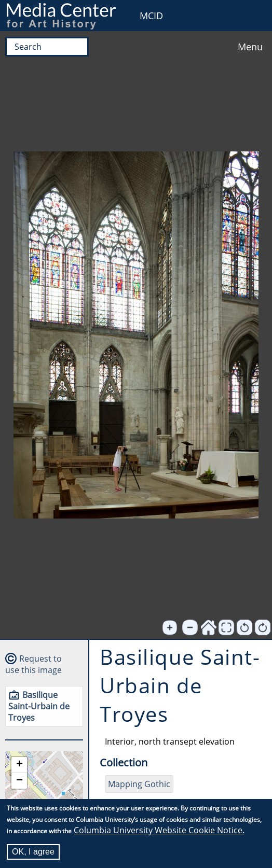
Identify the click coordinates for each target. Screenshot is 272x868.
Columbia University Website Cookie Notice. (159, 830)
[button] (19, 765)
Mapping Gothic (139, 784)
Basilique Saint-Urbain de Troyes (39, 706)
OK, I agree (33, 852)
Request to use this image (33, 664)
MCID (151, 16)
